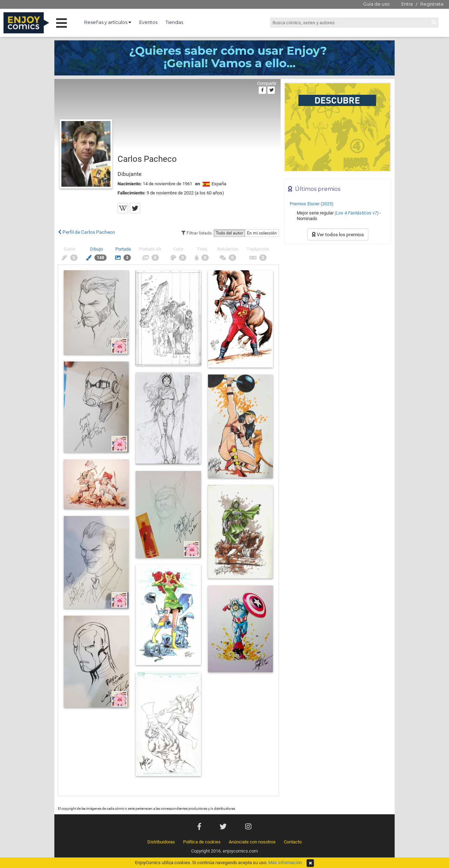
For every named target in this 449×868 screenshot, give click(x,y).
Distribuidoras (161, 842)
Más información (285, 863)
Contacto (293, 842)
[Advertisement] (338, 295)
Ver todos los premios (338, 234)
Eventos (148, 22)
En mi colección (262, 233)
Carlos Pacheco (147, 159)
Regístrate (432, 4)
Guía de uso (376, 4)
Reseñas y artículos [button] (108, 22)
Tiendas (174, 22)
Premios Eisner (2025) (312, 204)
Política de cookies (202, 842)
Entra (407, 4)
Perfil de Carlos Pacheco (86, 232)
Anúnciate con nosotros (252, 842)
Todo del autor (229, 233)
